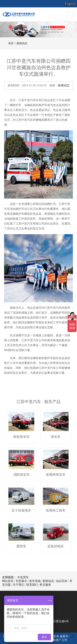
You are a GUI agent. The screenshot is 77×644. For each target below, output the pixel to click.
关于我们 (18, 585)
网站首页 (8, 581)
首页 (11, 43)
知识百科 (62, 581)
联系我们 (32, 585)
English (70, 4)
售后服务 (45, 585)
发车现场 (35, 581)
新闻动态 (22, 43)
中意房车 (23, 577)
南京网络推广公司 (56, 640)
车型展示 (21, 581)
